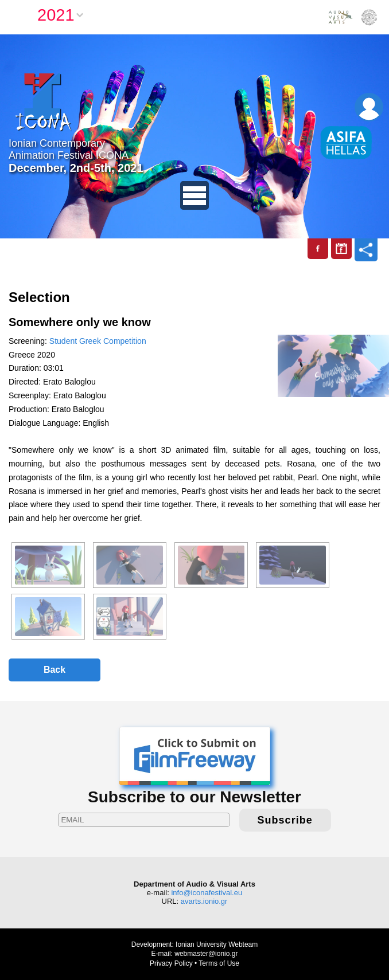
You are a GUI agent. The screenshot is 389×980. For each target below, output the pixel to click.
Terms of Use (219, 963)
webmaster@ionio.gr (206, 954)
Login (369, 107)
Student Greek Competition (98, 341)
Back (55, 670)
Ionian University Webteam (217, 944)
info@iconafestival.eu (207, 893)
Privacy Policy (171, 963)
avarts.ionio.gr (204, 901)
